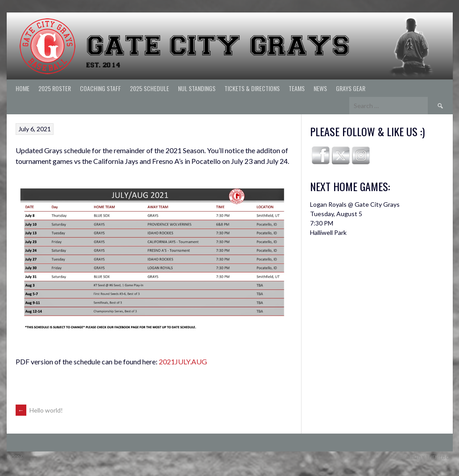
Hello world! (39, 410)
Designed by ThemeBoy (423, 457)
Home (23, 88)
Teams (297, 88)
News (320, 88)
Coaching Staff (100, 88)
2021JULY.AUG (183, 361)
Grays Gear (351, 88)
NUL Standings (197, 88)
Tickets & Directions (252, 88)
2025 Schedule (149, 88)
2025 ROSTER (55, 88)
